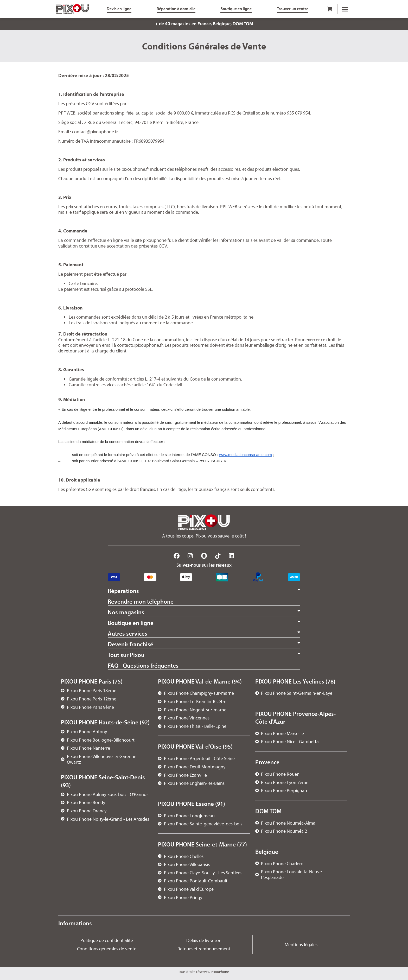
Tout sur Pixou (126, 655)
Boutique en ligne (131, 623)
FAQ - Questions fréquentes (143, 665)
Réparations (123, 591)
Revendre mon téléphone (141, 601)
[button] (345, 9)
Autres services (127, 633)
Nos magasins (126, 612)
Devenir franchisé (130, 644)
